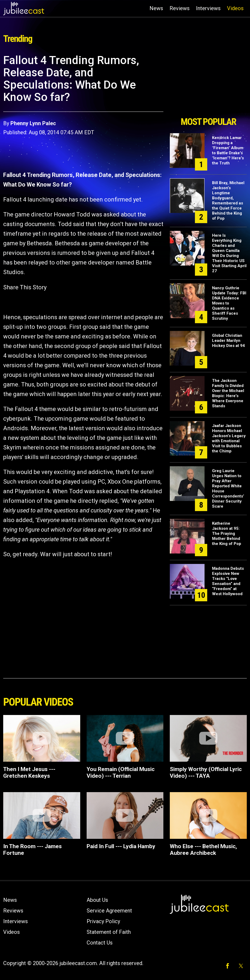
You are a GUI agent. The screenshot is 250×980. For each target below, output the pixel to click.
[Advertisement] (208, 84)
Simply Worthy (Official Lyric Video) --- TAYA (206, 772)
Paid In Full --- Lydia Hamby (121, 846)
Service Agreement (109, 911)
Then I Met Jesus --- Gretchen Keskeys (29, 772)
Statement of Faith (109, 932)
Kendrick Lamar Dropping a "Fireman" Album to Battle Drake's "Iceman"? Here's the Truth (228, 150)
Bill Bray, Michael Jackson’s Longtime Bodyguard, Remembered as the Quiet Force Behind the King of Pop (228, 201)
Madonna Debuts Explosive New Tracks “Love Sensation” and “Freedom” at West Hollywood (228, 581)
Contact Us (100, 943)
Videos (235, 8)
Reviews (180, 8)
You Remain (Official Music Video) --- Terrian (121, 772)
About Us (97, 900)
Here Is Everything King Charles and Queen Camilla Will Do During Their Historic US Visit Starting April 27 (229, 253)
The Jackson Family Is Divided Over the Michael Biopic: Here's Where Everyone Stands (228, 393)
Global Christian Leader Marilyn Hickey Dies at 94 (228, 341)
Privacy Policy (103, 921)
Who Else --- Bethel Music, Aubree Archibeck (203, 850)
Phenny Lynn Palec (33, 123)
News (156, 8)
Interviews (208, 8)
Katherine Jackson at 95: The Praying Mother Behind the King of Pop (227, 534)
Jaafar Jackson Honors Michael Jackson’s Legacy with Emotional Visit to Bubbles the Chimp (229, 438)
